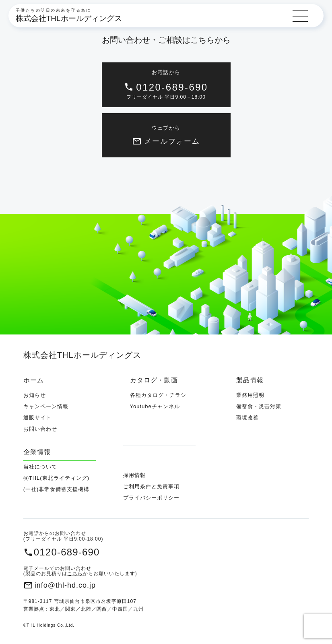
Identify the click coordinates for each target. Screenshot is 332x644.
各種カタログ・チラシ (158, 395)
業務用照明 (250, 395)
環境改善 (247, 418)
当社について (40, 467)
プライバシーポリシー (151, 498)
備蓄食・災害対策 (259, 407)
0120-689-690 (67, 552)
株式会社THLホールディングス (69, 18)
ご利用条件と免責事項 (151, 486)
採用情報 (134, 475)
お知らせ (35, 395)
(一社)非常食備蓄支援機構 (57, 489)
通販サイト (37, 418)
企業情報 (37, 452)
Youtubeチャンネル (155, 407)
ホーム (34, 380)
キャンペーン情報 (46, 407)
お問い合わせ (40, 429)
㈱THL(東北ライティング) (56, 478)
